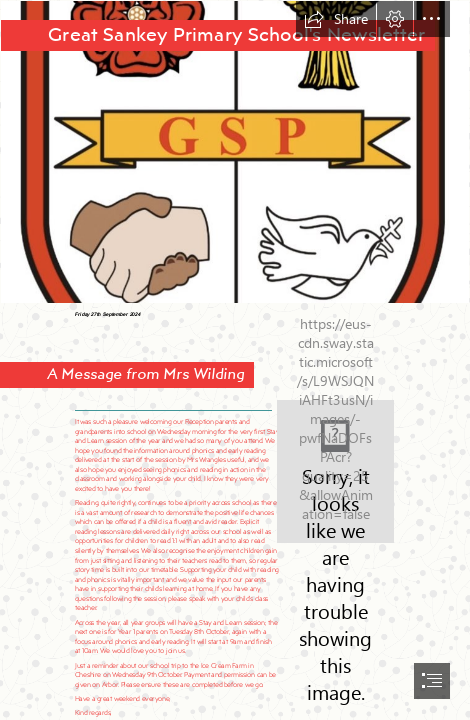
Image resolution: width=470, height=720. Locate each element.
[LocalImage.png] (335, 471)
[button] (336, 19)
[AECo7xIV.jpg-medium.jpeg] (235, 152)
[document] (235, 360)
